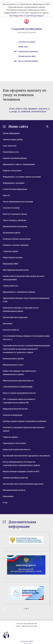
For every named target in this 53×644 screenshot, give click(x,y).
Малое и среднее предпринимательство (19, 393)
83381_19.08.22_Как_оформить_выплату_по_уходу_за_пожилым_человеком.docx (29, 110)
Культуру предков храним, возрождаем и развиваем (25, 421)
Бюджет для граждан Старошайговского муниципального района (20, 373)
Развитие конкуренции (13, 415)
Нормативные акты (11, 152)
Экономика (7, 324)
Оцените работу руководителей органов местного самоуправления (24, 278)
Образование (8, 496)
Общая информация (11, 133)
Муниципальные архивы (13, 359)
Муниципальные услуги (13, 365)
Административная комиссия (15, 478)
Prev (4, 609)
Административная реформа (15, 158)
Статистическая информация (15, 189)
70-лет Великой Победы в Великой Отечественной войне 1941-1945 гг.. (26, 338)
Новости (6, 195)
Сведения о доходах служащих (16, 245)
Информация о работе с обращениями (19, 164)
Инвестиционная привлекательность (18, 381)
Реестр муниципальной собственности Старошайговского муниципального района (21, 464)
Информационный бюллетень (15, 409)
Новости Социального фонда (15, 214)
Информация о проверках (14, 183)
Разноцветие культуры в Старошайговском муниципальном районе (21, 310)
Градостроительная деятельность (17, 450)
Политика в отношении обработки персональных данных (24, 429)
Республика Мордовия (26, 32)
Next (49, 609)
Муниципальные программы (15, 227)
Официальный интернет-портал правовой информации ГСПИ (26, 300)
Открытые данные (10, 437)
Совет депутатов (10, 146)
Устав (5, 503)
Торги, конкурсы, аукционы (15, 220)
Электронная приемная (28, 52)
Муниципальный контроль (14, 490)
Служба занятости (10, 286)
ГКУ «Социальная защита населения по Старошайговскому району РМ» (19, 401)
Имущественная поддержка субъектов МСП (21, 472)
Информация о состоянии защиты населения (22, 177)
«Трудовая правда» (11, 251)
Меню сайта (23, 47)
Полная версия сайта (27, 56)
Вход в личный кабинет (28, 61)
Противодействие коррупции (15, 317)
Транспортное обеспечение (14, 443)
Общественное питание (13, 258)
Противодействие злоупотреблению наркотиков (23, 484)
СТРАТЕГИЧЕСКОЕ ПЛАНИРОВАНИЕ (18, 387)
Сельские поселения (27, 42)
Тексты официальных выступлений (18, 202)
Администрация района (13, 140)
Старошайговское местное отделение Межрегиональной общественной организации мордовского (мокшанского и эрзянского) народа (26, 349)
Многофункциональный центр (16, 270)
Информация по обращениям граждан (19, 292)
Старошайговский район (26, 29)
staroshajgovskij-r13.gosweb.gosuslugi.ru (27, 16)
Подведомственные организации (17, 239)
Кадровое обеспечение (12, 171)
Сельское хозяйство (11, 330)
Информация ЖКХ (10, 264)
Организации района (12, 233)
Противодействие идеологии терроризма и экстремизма (26, 456)
